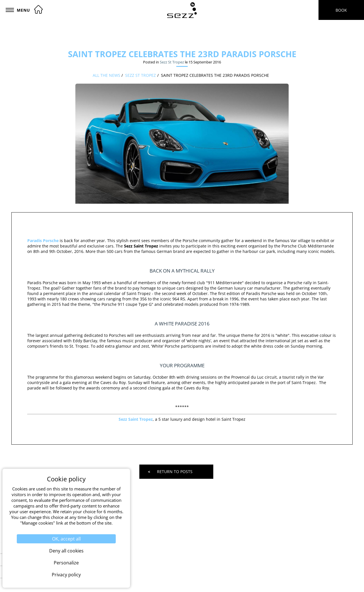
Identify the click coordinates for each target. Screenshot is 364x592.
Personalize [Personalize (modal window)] (66, 563)
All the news (106, 75)
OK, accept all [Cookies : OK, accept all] (66, 539)
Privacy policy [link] (66, 575)
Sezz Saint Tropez (136, 419)
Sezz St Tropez (172, 62)
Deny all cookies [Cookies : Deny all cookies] (66, 551)
